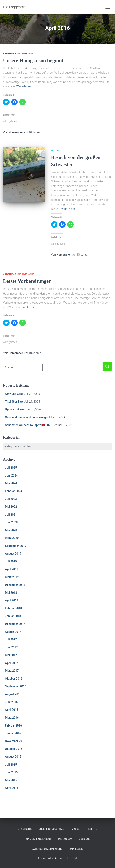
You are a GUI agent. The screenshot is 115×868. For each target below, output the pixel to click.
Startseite (25, 829)
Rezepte (92, 829)
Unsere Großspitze (51, 829)
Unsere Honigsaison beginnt (34, 60)
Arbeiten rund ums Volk (18, 54)
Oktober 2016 (14, 679)
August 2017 (13, 632)
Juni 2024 (11, 475)
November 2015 (15, 741)
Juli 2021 (11, 515)
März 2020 (12, 538)
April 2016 (12, 710)
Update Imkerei (15, 409)
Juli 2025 (11, 468)
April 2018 (12, 600)
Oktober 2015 (14, 749)
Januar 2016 (13, 733)
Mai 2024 (11, 483)
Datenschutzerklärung (47, 849)
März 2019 (12, 577)
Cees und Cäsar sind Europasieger (27, 417)
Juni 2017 (11, 647)
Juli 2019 (11, 561)
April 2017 (12, 663)
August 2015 (13, 757)
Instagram (65, 839)
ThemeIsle (72, 858)
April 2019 (12, 569)
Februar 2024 (13, 491)
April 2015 (12, 788)
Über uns (85, 839)
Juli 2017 (11, 639)
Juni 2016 (11, 702)
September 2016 (16, 686)
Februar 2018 (13, 608)
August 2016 (13, 694)
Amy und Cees (14, 394)
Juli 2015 (11, 765)
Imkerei (75, 829)
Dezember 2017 (15, 624)
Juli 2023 (11, 499)
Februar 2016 (13, 725)
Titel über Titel (14, 402)
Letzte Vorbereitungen (27, 281)
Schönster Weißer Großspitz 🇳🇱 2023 (29, 425)
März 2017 (12, 671)
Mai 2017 (11, 655)
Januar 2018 (13, 616)
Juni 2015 (11, 772)
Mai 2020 (11, 530)
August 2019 (13, 554)
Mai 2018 (11, 593)
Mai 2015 (11, 780)
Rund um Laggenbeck (38, 839)
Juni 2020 (11, 522)
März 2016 (12, 718)
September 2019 (16, 546)
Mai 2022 (11, 507)
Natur (55, 151)
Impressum (76, 849)
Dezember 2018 (15, 585)
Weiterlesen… (24, 86)
